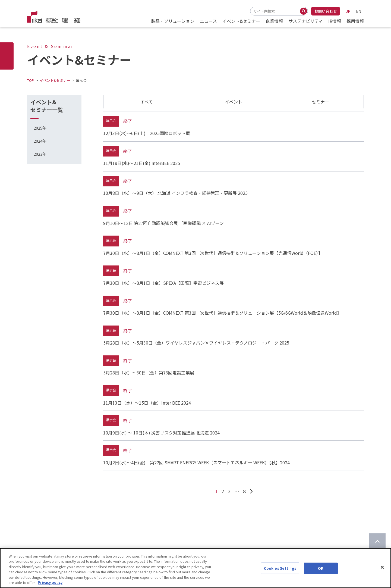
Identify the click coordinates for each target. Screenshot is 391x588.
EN (359, 11)
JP (348, 11)
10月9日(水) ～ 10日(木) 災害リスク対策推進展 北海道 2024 (161, 433)
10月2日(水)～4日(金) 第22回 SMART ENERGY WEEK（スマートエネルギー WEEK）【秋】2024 (196, 462)
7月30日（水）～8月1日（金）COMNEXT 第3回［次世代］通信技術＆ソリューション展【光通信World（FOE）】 (213, 253)
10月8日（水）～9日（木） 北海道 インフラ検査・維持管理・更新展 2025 (175, 193)
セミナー (320, 102)
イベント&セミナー (55, 80)
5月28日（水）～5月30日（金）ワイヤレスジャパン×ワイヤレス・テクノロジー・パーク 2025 (196, 343)
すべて (147, 102)
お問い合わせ (326, 11)
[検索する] (304, 11)
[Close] (382, 573)
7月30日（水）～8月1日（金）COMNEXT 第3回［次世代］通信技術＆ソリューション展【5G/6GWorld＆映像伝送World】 (222, 313)
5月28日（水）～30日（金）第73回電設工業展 (149, 373)
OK (321, 574)
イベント (234, 102)
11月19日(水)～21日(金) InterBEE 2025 (142, 163)
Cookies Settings (280, 574)
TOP (31, 80)
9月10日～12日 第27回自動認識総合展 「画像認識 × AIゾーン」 (166, 223)
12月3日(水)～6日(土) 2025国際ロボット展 (147, 133)
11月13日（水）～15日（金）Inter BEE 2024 (147, 403)
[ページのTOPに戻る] (377, 542)
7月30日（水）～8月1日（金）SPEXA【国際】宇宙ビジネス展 (163, 283)
